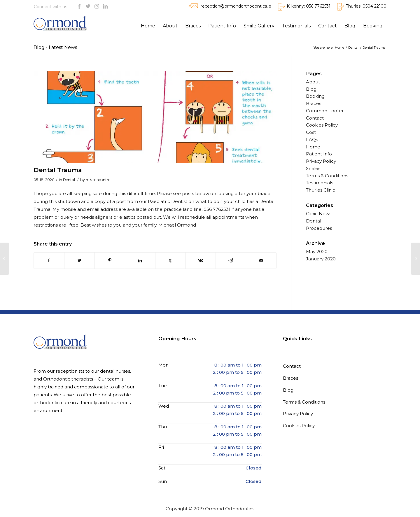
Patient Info (319, 154)
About (313, 82)
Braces (314, 103)
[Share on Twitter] (79, 261)
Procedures (319, 228)
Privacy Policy (321, 161)
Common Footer (325, 111)
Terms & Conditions (327, 176)
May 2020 (317, 252)
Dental (69, 180)
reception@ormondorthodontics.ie (236, 6)
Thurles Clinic (321, 190)
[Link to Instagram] (97, 6)
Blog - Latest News (55, 47)
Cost (311, 132)
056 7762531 (318, 6)
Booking (315, 96)
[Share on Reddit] (231, 261)
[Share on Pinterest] (110, 261)
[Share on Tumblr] (170, 261)
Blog (311, 89)
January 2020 (321, 259)
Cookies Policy (322, 125)
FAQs (312, 140)
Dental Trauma (58, 170)
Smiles (313, 168)
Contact (315, 118)
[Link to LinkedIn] (105, 6)
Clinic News (319, 214)
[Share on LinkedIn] (140, 261)
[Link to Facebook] (79, 6)
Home (313, 147)
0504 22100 (374, 6)
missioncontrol (99, 180)
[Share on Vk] (201, 261)
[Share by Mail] (261, 261)
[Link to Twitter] (88, 6)
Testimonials (320, 183)
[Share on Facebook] (49, 261)
